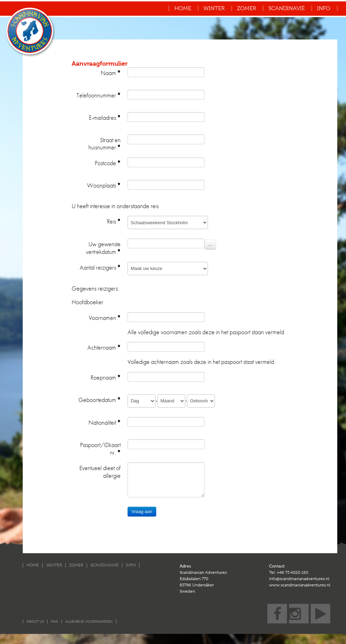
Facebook (277, 606)
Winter (214, 8)
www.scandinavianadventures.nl (300, 585)
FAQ (55, 621)
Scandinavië (287, 8)
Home (183, 8)
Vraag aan (142, 511)
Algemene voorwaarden (89, 621)
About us (35, 621)
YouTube (320, 606)
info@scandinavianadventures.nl (299, 579)
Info (324, 8)
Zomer (247, 8)
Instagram (299, 606)
